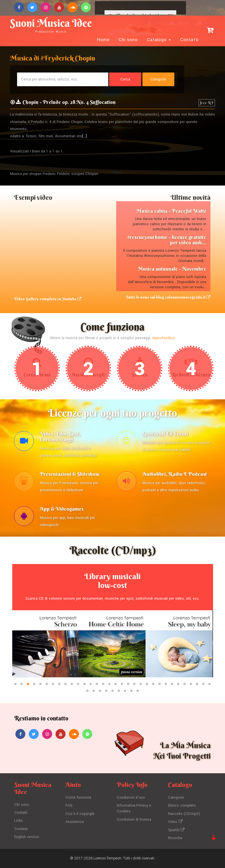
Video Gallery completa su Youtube (48, 299)
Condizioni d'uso (131, 797)
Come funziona (78, 797)
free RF (207, 103)
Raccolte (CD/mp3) (184, 814)
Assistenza (75, 822)
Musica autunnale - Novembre (172, 269)
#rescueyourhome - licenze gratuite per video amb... (167, 240)
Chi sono (128, 40)
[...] (84, 136)
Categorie (176, 797)
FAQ (69, 805)
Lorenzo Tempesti (107, 858)
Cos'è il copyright (80, 814)
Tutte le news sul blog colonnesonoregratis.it (168, 297)
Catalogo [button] (159, 40)
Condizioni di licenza (134, 819)
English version (27, 837)
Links (19, 821)
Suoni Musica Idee (51, 25)
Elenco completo (182, 805)
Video (175, 822)
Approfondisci (164, 338)
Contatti (189, 40)
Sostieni (21, 829)
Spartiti (176, 830)
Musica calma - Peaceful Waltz (171, 211)
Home (103, 40)
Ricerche (175, 838)
